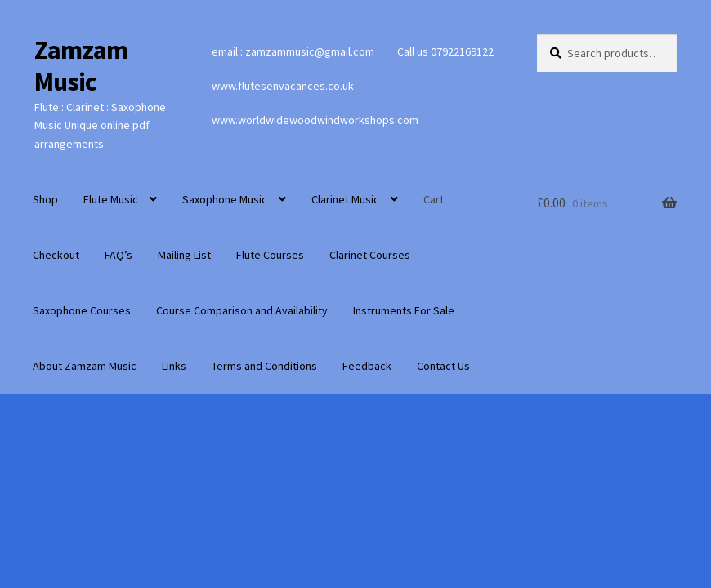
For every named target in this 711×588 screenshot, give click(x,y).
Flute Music (111, 199)
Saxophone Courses (82, 310)
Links (174, 366)
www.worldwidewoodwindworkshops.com (315, 120)
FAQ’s (118, 255)
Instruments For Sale (404, 310)
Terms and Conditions (264, 366)
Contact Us (443, 366)
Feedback (367, 366)
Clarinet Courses (370, 255)
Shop (45, 199)
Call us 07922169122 (445, 51)
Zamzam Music (81, 66)
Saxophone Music (225, 199)
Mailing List (184, 255)
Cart (434, 199)
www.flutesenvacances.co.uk (283, 86)
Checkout (56, 255)
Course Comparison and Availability (242, 310)
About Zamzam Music (85, 366)
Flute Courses (270, 255)
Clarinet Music (345, 199)
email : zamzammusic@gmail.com (293, 51)
